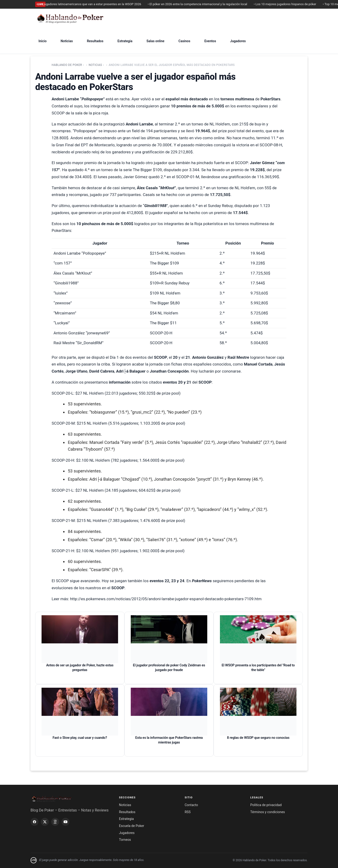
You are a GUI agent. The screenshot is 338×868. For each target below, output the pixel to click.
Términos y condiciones (267, 812)
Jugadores (238, 41)
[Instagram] (55, 822)
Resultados (95, 41)
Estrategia (125, 41)
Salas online (155, 41)
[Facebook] (35, 822)
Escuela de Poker (132, 826)
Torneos (125, 840)
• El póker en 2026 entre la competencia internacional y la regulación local (200, 4)
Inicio (42, 41)
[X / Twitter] (45, 822)
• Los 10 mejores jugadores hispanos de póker (288, 4)
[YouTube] (65, 822)
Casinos (184, 41)
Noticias (67, 41)
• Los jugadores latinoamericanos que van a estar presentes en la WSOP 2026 (92, 4)
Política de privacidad (266, 805)
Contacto (191, 805)
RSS (188, 812)
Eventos (210, 41)
